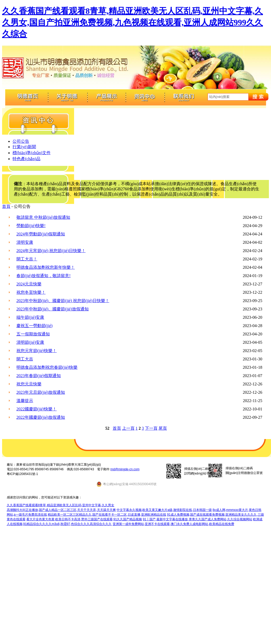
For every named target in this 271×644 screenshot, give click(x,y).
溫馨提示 (25, 401)
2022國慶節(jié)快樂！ (37, 409)
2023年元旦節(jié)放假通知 (41, 392)
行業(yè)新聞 (24, 147)
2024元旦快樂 (29, 284)
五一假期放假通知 (33, 334)
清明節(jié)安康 (30, 342)
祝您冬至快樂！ (31, 292)
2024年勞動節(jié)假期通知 (41, 234)
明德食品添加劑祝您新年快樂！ (46, 267)
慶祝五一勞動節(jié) (35, 326)
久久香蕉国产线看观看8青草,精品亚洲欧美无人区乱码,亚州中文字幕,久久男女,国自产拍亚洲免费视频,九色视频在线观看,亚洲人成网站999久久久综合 (133, 22)
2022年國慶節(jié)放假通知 (41, 417)
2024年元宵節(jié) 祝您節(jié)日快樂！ (51, 251)
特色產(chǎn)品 (26, 159)
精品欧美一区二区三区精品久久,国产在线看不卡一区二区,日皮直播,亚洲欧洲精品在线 (107, 515)
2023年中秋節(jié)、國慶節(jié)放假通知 (53, 309)
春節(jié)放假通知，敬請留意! (44, 276)
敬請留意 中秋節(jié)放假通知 (43, 217)
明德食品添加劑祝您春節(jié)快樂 (47, 367)
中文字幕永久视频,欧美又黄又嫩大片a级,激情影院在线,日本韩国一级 (164, 510)
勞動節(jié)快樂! (31, 226)
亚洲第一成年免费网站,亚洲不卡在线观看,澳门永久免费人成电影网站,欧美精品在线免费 (173, 524)
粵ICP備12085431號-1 (22, 474)
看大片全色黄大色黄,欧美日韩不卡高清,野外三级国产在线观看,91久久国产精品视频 (84, 519)
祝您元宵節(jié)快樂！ (37, 351)
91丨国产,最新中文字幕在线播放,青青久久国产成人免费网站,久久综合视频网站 (198, 519)
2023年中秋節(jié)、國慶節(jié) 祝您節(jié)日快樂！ (63, 301)
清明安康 (25, 242)
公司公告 (21, 141)
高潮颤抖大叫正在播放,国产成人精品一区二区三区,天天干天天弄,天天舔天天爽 (61, 510)
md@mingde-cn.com (125, 469)
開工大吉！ (27, 259)
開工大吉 (25, 359)
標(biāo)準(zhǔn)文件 (32, 153)
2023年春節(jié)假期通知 (39, 376)
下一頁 (151, 428)
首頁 (6, 206)
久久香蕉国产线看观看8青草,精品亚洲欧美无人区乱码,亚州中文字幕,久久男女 (61, 505)
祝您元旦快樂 (29, 384)
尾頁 (163, 428)
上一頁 (128, 428)
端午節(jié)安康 (30, 317)
